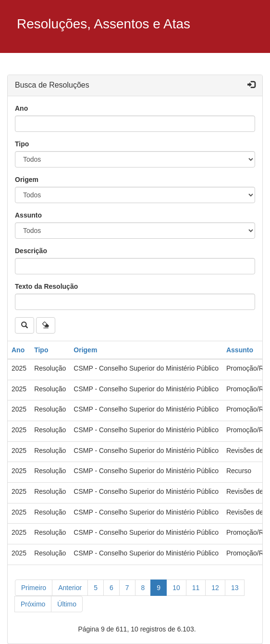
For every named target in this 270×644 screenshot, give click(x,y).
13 (235, 588)
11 (196, 588)
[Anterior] (70, 588)
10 (176, 588)
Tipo (22, 144)
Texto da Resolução (46, 286)
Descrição (31, 251)
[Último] (67, 604)
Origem (27, 180)
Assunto (28, 215)
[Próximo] (33, 604)
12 (215, 588)
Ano (21, 108)
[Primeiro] (34, 588)
